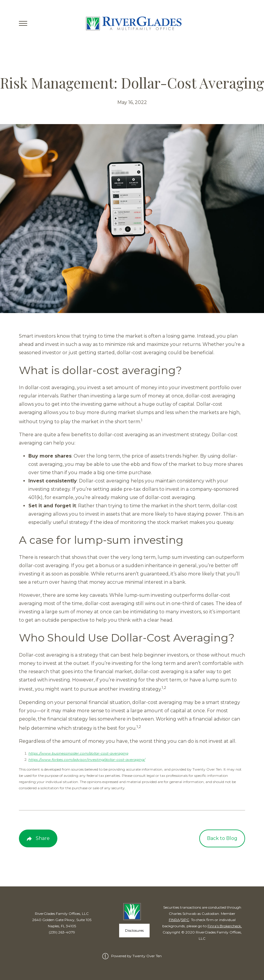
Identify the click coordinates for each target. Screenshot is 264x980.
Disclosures (134, 930)
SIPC (185, 920)
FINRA (174, 920)
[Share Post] (38, 838)
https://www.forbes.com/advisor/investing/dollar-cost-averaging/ (87, 760)
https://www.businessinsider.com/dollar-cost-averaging (78, 753)
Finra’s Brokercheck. (225, 926)
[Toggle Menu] (23, 23)
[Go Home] (132, 23)
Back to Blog (222, 838)
